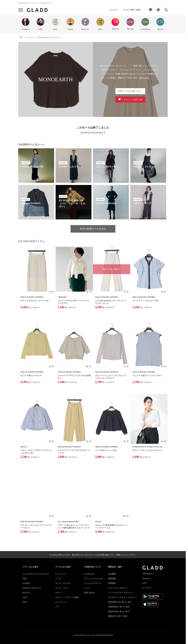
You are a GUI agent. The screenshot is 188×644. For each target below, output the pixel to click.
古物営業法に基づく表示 (119, 607)
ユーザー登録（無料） (132, 10)
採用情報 (112, 579)
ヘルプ (86, 588)
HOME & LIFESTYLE (32, 588)
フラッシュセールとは (93, 579)
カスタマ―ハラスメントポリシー (123, 597)
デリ (57, 607)
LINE (144, 583)
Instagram (146, 578)
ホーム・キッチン (63, 583)
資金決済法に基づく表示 (119, 611)
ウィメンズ (60, 574)
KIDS (25, 597)
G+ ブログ (147, 588)
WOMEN (27, 583)
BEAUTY (27, 593)
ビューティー (61, 602)
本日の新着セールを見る (93, 229)
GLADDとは (89, 574)
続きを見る (144, 78)
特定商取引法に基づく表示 (120, 602)
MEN (25, 579)
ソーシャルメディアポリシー (121, 593)
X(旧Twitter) (147, 574)
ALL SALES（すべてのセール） (37, 574)
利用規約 (112, 583)
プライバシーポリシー (118, 588)
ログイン (114, 10)
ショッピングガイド (92, 583)
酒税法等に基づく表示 (118, 616)
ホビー (58, 593)
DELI (25, 602)
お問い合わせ (89, 593)
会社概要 (112, 574)
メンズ (58, 579)
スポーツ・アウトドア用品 (67, 597)
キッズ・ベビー (62, 588)
